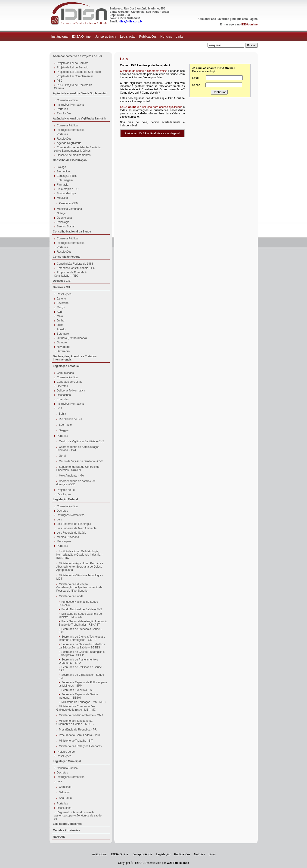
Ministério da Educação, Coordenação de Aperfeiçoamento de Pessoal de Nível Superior (79, 587)
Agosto (61, 329)
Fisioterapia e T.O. (68, 189)
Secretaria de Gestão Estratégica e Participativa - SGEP (82, 654)
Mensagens (64, 541)
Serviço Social (66, 226)
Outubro (62, 342)
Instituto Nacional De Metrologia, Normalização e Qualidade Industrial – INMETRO (80, 555)
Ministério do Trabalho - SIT (76, 741)
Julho (60, 325)
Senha (196, 85)
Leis (59, 408)
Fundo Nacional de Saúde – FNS (82, 609)
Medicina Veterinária (70, 209)
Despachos (64, 395)
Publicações (148, 37)
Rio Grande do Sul (70, 419)
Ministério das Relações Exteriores (80, 746)
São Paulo (65, 425)
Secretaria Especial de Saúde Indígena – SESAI (78, 696)
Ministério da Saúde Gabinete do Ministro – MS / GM (80, 615)
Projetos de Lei (66, 490)
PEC (60, 81)
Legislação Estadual (66, 366)
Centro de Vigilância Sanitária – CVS (82, 441)
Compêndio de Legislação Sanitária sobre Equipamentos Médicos (77, 149)
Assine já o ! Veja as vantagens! (152, 133)
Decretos (62, 386)
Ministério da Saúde (71, 596)
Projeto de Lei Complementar (75, 76)
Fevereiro (63, 303)
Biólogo (62, 167)
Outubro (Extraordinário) (72, 338)
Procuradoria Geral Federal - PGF (80, 735)
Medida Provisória (68, 537)
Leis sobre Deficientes (68, 824)
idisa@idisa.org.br (131, 21)
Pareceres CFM (69, 203)
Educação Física (67, 176)
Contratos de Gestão (70, 382)
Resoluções (64, 113)
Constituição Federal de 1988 (75, 264)
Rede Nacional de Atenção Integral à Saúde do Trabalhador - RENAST (83, 623)
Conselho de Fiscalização (70, 160)
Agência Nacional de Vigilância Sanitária (80, 119)
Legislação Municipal (67, 761)
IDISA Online (82, 37)
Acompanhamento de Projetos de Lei (77, 56)
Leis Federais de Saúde (72, 533)
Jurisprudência (106, 37)
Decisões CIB (62, 281)
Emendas (63, 399)
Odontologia (64, 218)
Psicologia (63, 222)
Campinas (65, 787)
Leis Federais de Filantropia (74, 524)
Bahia (63, 414)
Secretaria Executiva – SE (78, 690)
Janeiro (61, 299)
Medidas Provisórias (67, 830)
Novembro (63, 347)
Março (61, 307)
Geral (62, 456)
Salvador (64, 792)
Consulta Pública (67, 100)
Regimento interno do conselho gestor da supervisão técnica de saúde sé (78, 816)
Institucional (60, 37)
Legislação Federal (65, 499)
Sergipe (64, 430)
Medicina (62, 198)
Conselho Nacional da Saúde (72, 232)
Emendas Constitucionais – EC (76, 268)
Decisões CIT (62, 287)
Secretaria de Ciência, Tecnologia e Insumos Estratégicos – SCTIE (82, 638)
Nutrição (62, 213)
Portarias (62, 109)
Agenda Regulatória (69, 143)
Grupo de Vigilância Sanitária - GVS (81, 461)
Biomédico (63, 171)
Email (196, 78)
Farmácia (63, 185)
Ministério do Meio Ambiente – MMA (81, 715)
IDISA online (249, 24)
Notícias (166, 37)
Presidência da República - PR (78, 730)
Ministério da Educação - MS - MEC (84, 702)
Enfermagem (65, 180)
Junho (61, 321)
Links (180, 37)
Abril (60, 312)
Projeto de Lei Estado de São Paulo (79, 72)
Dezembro (63, 351)
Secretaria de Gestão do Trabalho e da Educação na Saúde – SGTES (82, 646)
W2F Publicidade (178, 863)
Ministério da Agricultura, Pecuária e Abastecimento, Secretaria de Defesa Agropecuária (80, 567)
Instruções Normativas (71, 105)
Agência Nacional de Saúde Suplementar (80, 93)
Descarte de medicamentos (74, 155)
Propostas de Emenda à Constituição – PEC (70, 274)
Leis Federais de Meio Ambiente (77, 528)
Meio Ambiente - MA (71, 476)
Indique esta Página (245, 19)
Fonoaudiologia (66, 193)
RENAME (59, 837)
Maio (60, 316)
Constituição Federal (67, 257)
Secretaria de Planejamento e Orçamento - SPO (78, 661)
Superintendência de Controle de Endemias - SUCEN (78, 468)
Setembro (63, 334)
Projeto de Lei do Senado (73, 67)
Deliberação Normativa (71, 391)
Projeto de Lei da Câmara (73, 63)
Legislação (128, 37)
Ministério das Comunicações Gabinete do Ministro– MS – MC (76, 708)
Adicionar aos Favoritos (213, 19)
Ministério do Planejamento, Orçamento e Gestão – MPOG (75, 722)
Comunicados (65, 373)
